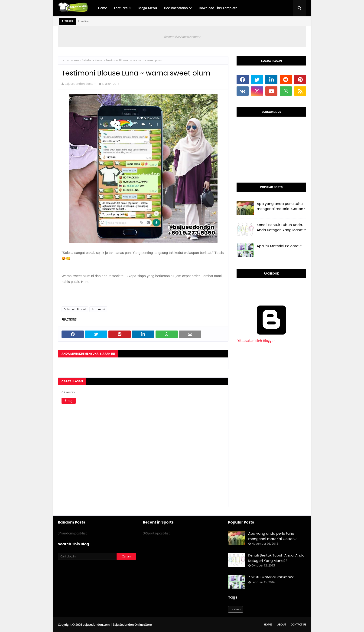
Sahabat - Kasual (93, 60)
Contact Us (298, 624)
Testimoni (98, 309)
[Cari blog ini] (87, 556)
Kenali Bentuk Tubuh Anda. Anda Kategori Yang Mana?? (281, 227)
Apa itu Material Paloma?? (279, 246)
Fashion (236, 609)
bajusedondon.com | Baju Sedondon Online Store (117, 625)
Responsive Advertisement (182, 37)
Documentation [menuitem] (176, 8)
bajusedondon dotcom (80, 84)
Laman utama (70, 60)
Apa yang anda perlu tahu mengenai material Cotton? (281, 206)
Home (268, 624)
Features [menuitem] (121, 8)
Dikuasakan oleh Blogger (271, 338)
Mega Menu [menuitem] (148, 8)
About (282, 624)
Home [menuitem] (102, 8)
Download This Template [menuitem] (218, 8)
